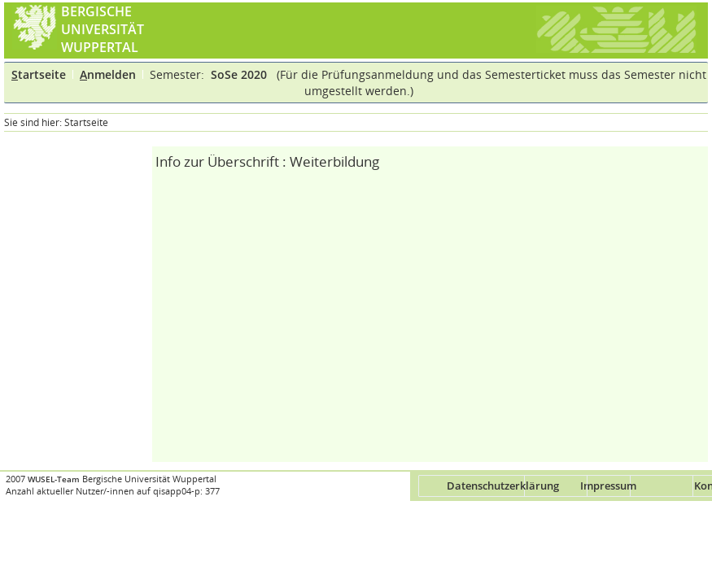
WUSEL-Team (54, 479)
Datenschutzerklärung (503, 486)
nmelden (108, 74)
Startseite (86, 122)
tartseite (39, 74)
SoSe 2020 (240, 74)
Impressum (608, 486)
